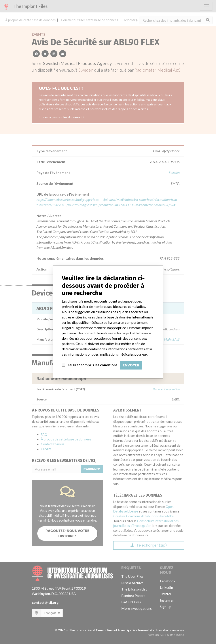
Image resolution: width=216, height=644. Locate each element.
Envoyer (131, 365)
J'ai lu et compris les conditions (92, 365)
